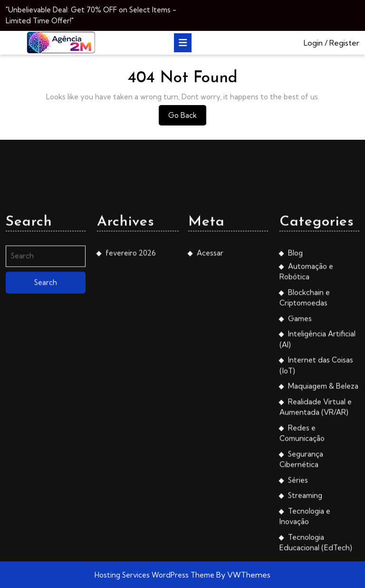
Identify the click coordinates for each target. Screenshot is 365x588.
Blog (295, 371)
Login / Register (331, 43)
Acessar (210, 371)
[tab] (183, 43)
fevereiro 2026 (131, 371)
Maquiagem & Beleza (323, 504)
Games (300, 436)
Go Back (187, 118)
